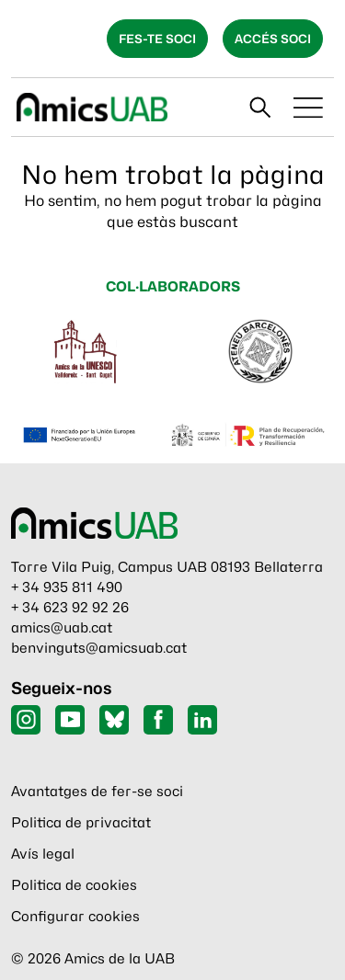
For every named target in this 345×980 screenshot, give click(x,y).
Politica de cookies (74, 885)
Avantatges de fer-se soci (97, 792)
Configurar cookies (75, 917)
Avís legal (43, 854)
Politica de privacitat (81, 823)
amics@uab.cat (62, 628)
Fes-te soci (157, 39)
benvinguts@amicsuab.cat (99, 648)
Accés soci (273, 39)
